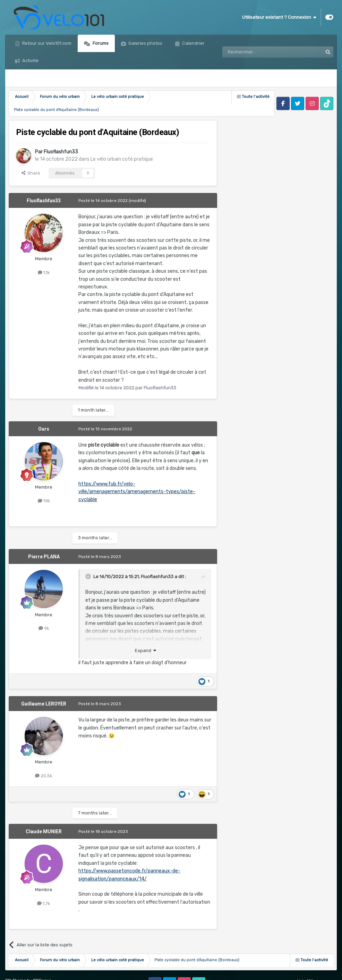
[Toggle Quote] (89, 559)
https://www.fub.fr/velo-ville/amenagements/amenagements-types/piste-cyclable (137, 474)
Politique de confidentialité (32, 970)
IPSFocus (42, 963)
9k (44, 611)
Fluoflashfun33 (61, 134)
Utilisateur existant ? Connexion (279, 17)
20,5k (44, 758)
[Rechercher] (257, 43)
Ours (44, 412)
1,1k (44, 255)
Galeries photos (145, 43)
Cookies (73, 970)
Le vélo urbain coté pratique (122, 142)
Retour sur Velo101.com (46, 43)
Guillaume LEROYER (44, 686)
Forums (100, 43)
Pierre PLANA (44, 539)
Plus (186, 43)
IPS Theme (16, 963)
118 (44, 484)
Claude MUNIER (44, 814)
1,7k (44, 886)
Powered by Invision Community (305, 970)
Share (31, 156)
